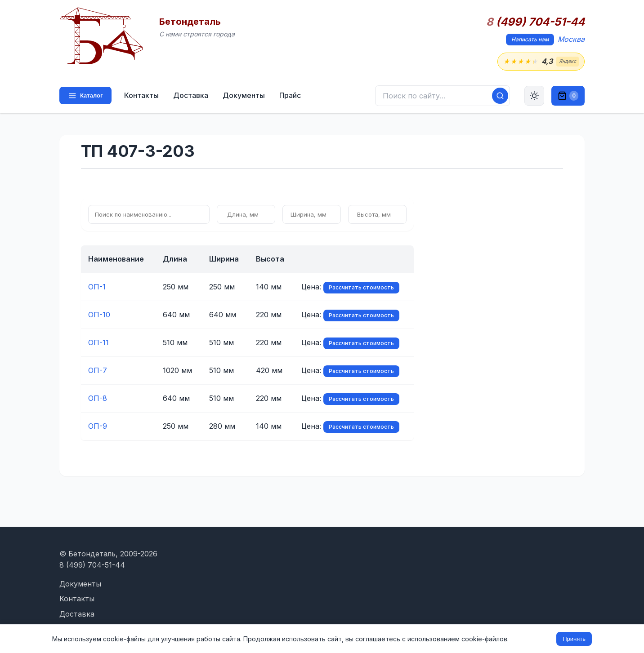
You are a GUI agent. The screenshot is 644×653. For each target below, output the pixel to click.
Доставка (191, 95)
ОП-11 (98, 342)
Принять (574, 639)
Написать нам (530, 39)
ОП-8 (98, 398)
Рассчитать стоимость (361, 287)
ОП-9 (98, 426)
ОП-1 (97, 287)
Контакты (141, 95)
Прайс (290, 95)
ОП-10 (99, 315)
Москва (571, 39)
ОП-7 (98, 370)
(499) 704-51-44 (535, 22)
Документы (244, 95)
